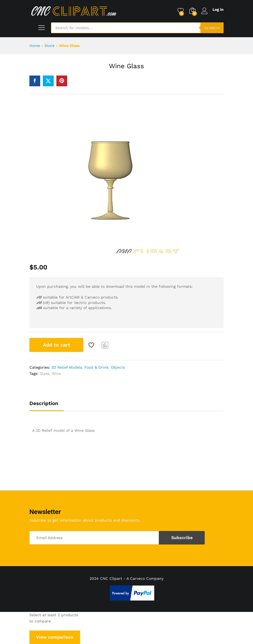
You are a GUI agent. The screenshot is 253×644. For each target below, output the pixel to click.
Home (35, 46)
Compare (105, 345)
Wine (56, 374)
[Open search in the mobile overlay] (137, 28)
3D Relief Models (67, 367)
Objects (118, 367)
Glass (45, 374)
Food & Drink (96, 367)
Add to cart (57, 345)
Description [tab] (44, 403)
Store (49, 46)
